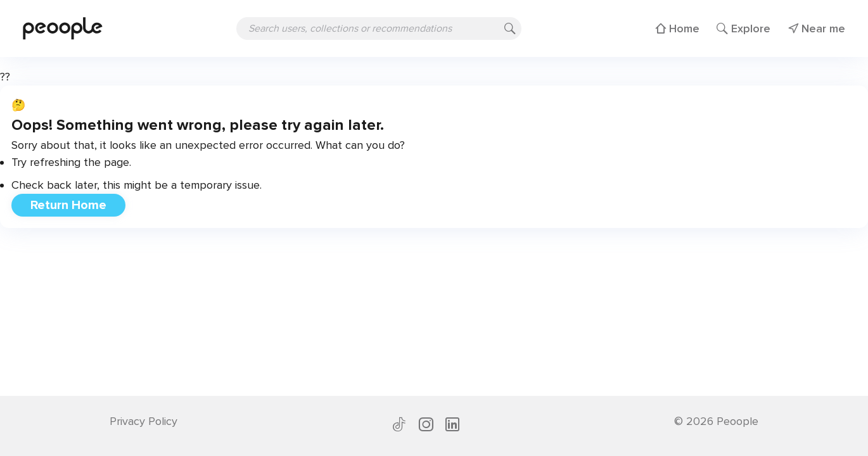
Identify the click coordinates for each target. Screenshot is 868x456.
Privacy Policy (144, 421)
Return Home (68, 205)
